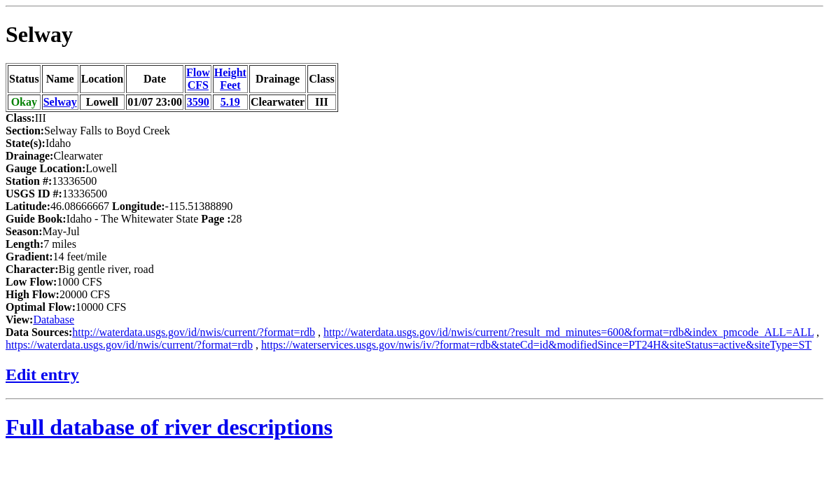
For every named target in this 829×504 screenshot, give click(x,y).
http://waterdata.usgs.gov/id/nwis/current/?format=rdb (194, 332)
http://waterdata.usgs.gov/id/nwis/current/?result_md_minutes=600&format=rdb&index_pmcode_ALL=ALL (569, 332)
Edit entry (42, 374)
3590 (198, 102)
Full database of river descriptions (169, 427)
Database (54, 320)
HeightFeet (230, 79)
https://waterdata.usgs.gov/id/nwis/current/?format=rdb (129, 345)
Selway (39, 34)
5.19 (230, 102)
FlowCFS (198, 79)
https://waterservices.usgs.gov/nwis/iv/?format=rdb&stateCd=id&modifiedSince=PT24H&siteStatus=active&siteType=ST (536, 345)
